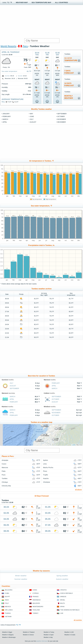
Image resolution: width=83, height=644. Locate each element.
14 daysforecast (69, 84)
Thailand (36, 610)
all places (78, 489)
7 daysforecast (69, 72)
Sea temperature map (41, 2)
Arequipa (5, 460)
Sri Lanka (9, 610)
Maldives (36, 603)
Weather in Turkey (49, 632)
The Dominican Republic (70, 610)
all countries (78, 620)
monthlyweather (69, 97)
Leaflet (74, 445)
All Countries (62, 2)
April (5, 122)
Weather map (22, 2)
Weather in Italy (48, 637)
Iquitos (46, 460)
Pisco (45, 471)
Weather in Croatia (70, 635)
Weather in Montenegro (9, 637)
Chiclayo (5, 482)
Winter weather (21, 576)
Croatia (63, 590)
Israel (63, 600)
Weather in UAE (69, 632)
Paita (4, 471)
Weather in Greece (28, 635)
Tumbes (5, 478)
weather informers (42, 641)
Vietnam (8, 617)
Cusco (4, 464)
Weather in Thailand (29, 632)
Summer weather (21, 579)
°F (11, 2)
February (7, 116)
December (61, 122)
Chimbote (47, 482)
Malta (62, 603)
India (7, 600)
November (62, 119)
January (6, 114)
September (62, 114)
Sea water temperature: (9, 71)
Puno (4, 475)
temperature (71, 59)
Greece (63, 597)
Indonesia (37, 600)
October (61, 116)
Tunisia (8, 613)
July (32, 119)
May (3, 102)
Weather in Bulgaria (8, 635)
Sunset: (20, 76)
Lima (45, 464)
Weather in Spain (49, 635)
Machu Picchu (48, 468)
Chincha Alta (6, 486)
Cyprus (36, 593)
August (33, 122)
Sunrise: (7, 76)
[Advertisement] (41, 22)
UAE (62, 613)
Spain (62, 607)
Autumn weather (62, 579)
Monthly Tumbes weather (42, 109)
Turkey (36, 613)
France (36, 597)
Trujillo (46, 475)
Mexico (8, 607)
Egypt (7, 597)
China (35, 590)
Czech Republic (67, 593)
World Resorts (8, 46)
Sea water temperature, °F (42, 206)
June (32, 116)
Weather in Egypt (7, 632)
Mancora (5, 468)
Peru (25, 46)
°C (8, 2)
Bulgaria (9, 590)
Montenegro (38, 607)
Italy (7, 603)
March (5, 119)
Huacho (46, 478)
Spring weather (62, 576)
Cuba (7, 593)
